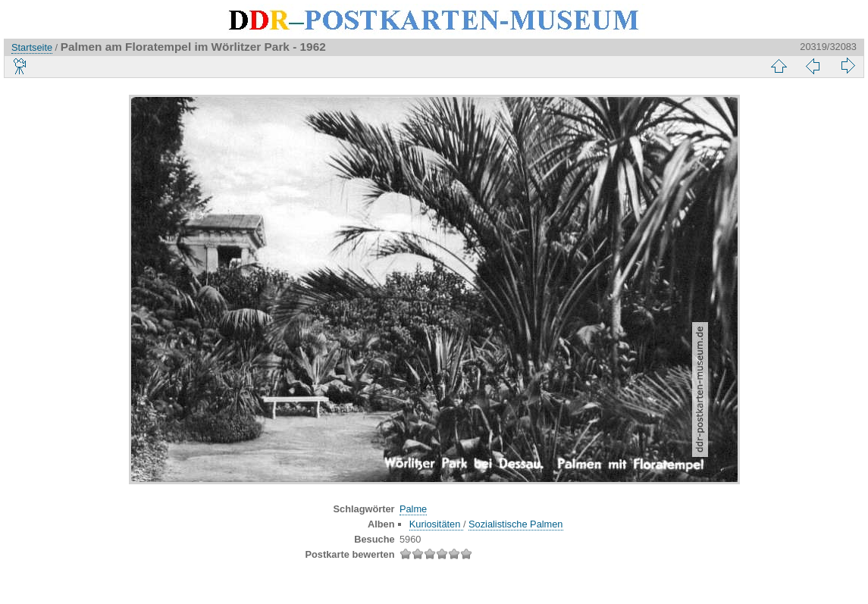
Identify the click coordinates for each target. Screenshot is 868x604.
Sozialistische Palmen (515, 524)
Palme (413, 509)
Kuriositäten (436, 524)
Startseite (32, 47)
